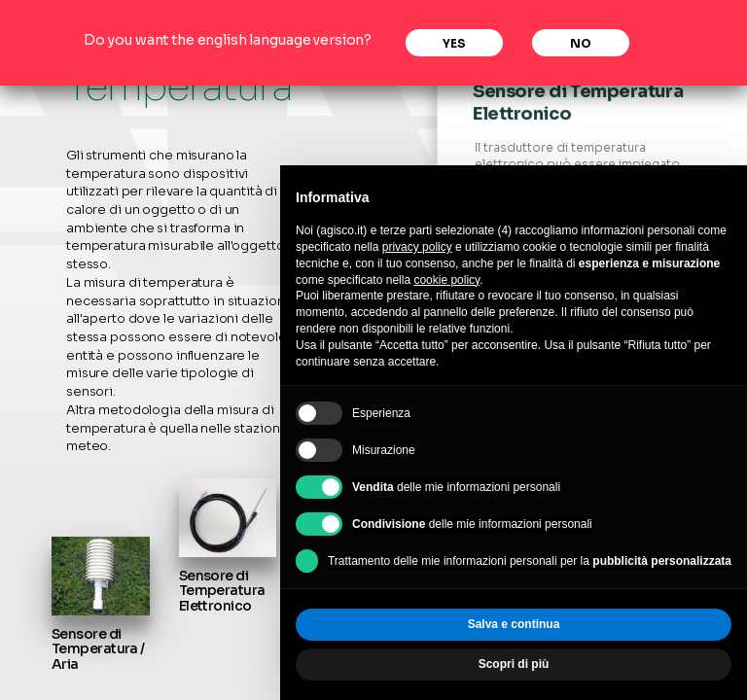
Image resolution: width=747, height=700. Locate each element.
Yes (454, 43)
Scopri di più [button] (514, 664)
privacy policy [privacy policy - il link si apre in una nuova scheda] (417, 247)
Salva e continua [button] (514, 624)
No (581, 43)
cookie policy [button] (446, 280)
